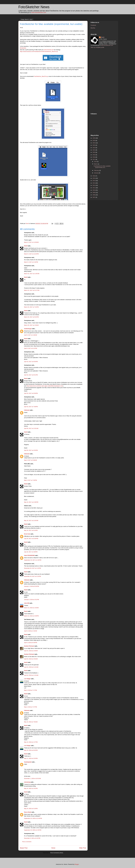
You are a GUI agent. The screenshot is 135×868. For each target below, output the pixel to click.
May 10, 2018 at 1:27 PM (31, 742)
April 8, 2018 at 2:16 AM (31, 631)
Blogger (77, 864)
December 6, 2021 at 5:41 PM (32, 838)
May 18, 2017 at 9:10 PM (31, 530)
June (96, 162)
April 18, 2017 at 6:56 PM (31, 393)
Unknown (27, 410)
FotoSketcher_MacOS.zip (41, 76)
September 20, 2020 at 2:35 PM (33, 830)
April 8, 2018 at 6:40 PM (31, 643)
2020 (94, 152)
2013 (94, 183)
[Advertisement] (98, 80)
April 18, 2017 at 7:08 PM (31, 407)
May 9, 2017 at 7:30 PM (30, 480)
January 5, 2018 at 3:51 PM (31, 600)
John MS (27, 603)
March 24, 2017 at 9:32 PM (31, 317)
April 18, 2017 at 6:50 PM (31, 362)
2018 (94, 157)
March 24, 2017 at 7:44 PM (31, 307)
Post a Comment (27, 842)
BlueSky (93, 28)
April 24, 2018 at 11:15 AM (31, 667)
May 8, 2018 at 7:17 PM (30, 690)
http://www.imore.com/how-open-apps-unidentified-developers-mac (45, 386)
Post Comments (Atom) (57, 853)
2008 (94, 195)
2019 (94, 155)
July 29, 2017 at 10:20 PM (31, 539)
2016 (94, 176)
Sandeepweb (28, 762)
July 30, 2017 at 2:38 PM (31, 552)
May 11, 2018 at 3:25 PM (31, 758)
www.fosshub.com (49, 50)
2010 (94, 190)
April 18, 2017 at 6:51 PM (31, 375)
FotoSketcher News (34, 7)
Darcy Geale (28, 812)
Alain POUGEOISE (29, 555)
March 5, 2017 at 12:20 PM (31, 254)
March (96, 164)
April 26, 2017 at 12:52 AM (31, 428)
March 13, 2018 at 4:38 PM (31, 616)
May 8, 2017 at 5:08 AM (30, 460)
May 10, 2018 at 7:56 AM (31, 722)
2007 (94, 197)
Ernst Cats (27, 534)
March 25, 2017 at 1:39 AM (31, 325)
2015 (94, 178)
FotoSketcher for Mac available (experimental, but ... (102, 167)
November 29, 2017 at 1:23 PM (32, 568)
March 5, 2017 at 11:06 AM (31, 242)
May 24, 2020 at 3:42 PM (31, 788)
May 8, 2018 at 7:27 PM (30, 707)
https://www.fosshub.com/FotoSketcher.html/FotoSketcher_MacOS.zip (39, 51)
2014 (94, 181)
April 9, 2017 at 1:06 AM (31, 335)
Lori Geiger (27, 679)
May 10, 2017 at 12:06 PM (31, 502)
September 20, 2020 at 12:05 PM (33, 818)
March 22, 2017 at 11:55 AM (32, 274)
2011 (94, 188)
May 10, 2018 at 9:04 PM (31, 750)
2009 (94, 192)
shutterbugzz (28, 329)
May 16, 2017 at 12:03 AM (31, 521)
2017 (94, 159)
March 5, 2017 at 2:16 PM (31, 262)
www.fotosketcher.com (39, 12)
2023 (94, 145)
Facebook (93, 25)
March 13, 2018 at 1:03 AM (31, 608)
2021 (94, 150)
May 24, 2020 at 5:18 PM (31, 809)
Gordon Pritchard (29, 646)
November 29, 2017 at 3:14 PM (32, 576)
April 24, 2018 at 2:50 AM (31, 659)
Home (53, 848)
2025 (94, 140)
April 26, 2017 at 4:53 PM (31, 450)
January (96, 173)
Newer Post (24, 848)
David (26, 246)
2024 (94, 143)
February (97, 170)
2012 (94, 185)
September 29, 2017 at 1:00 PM (33, 560)
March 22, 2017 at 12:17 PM (32, 290)
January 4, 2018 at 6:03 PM (31, 586)
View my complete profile (97, 47)
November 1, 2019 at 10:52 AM (32, 778)
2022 (94, 148)
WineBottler (23, 48)
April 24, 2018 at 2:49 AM (31, 651)
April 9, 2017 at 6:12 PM (31, 348)
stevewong (27, 782)
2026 (94, 138)
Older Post (83, 848)
